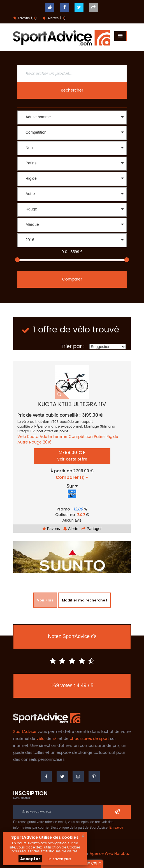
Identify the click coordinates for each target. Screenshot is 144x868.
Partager (92, 529)
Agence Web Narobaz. (110, 854)
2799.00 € (72, 456)
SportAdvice (25, 732)
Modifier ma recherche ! (84, 600)
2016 (47, 442)
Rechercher (72, 90)
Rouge (35, 442)
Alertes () (54, 18)
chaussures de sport (89, 739)
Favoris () (25, 18)
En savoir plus (59, 859)
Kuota (33, 437)
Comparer (72, 279)
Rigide (112, 437)
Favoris (51, 529)
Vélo (22, 437)
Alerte (71, 529)
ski (55, 739)
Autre (23, 442)
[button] (72, 118)
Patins (100, 437)
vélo (40, 739)
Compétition (81, 437)
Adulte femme (54, 437)
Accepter (30, 859)
